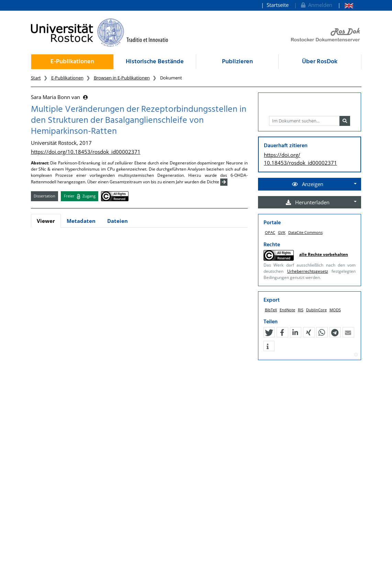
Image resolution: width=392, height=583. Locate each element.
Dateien (117, 221)
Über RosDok (320, 62)
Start (36, 78)
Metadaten (81, 221)
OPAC (270, 232)
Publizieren (237, 62)
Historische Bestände (155, 62)
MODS (335, 310)
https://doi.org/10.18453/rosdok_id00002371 (86, 152)
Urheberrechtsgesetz (308, 271)
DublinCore (316, 310)
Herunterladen (308, 202)
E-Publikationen (72, 62)
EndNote (287, 310)
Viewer (46, 221)
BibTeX (271, 310)
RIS (301, 310)
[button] (269, 333)
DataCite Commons (305, 232)
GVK (282, 232)
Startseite (278, 5)
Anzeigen (308, 184)
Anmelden (316, 5)
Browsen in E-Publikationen (122, 78)
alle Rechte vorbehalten (324, 254)
